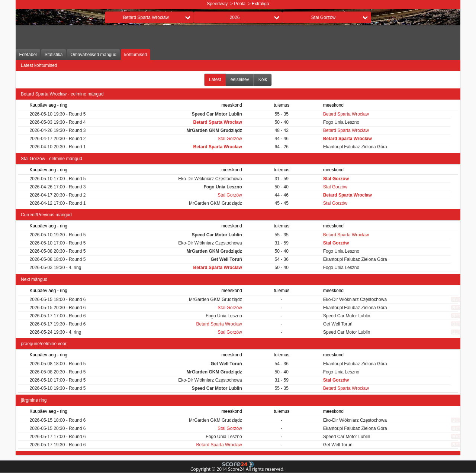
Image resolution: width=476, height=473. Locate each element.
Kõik (263, 80)
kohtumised (136, 55)
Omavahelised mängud (93, 55)
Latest (215, 80)
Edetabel (28, 55)
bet (457, 299)
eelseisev (240, 80)
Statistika (54, 55)
